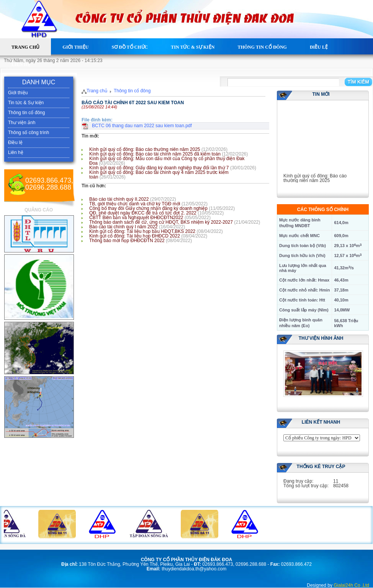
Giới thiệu (75, 47)
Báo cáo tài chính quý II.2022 (119, 199)
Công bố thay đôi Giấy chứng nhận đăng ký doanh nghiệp (148, 208)
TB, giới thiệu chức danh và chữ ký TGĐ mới (135, 204)
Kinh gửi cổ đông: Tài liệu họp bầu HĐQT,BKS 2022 (142, 231)
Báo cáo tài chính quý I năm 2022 (124, 227)
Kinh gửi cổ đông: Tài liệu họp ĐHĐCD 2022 (135, 236)
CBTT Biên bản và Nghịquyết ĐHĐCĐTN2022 (136, 218)
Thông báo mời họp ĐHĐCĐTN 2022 (127, 241)
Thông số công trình (29, 133)
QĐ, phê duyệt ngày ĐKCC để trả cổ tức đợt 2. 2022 (143, 213)
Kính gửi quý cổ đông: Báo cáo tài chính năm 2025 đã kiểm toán (155, 154)
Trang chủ (25, 47)
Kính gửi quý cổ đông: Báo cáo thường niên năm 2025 (145, 149)
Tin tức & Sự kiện (193, 47)
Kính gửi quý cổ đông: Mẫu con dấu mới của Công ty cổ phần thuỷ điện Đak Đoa (167, 161)
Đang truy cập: (298, 481)
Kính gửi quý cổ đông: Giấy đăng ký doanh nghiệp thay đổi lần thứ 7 (159, 168)
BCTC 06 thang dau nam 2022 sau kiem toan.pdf (142, 126)
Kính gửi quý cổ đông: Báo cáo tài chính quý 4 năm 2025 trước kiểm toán (159, 175)
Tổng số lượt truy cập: (306, 486)
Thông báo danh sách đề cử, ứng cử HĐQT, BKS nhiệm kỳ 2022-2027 (161, 222)
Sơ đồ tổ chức (130, 47)
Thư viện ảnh (22, 123)
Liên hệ (21, 64)
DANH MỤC (39, 82)
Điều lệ (319, 47)
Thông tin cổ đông (262, 47)
